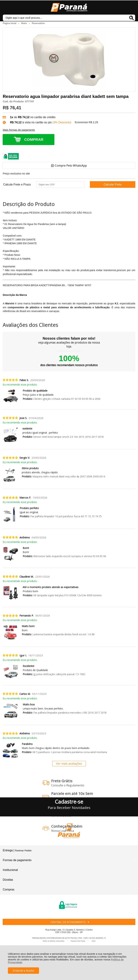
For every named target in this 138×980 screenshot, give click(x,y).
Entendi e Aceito (24, 971)
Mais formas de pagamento (19, 130)
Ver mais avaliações (69, 764)
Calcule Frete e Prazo (17, 185)
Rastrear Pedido (23, 851)
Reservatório (38, 23)
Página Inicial (10, 23)
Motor (24, 23)
